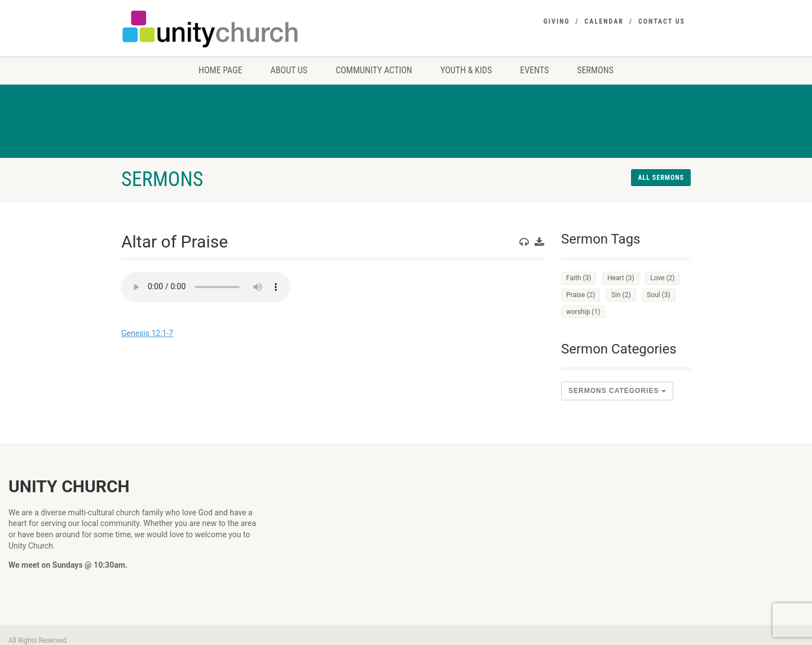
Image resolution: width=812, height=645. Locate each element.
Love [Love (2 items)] (662, 278)
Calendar (604, 21)
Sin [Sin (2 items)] (621, 295)
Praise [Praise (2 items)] (581, 295)
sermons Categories (617, 391)
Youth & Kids (466, 70)
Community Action (374, 70)
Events (534, 70)
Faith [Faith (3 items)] (579, 278)
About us (289, 70)
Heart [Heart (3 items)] (621, 278)
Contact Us (662, 21)
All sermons (661, 178)
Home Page (220, 70)
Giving (557, 21)
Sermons (595, 70)
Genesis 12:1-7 (147, 333)
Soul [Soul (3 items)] (659, 295)
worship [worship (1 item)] (583, 312)
